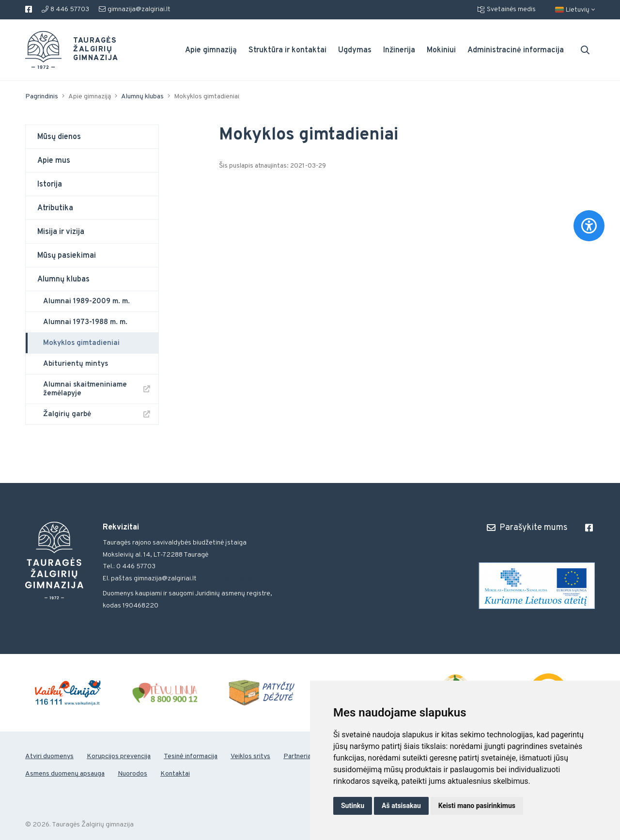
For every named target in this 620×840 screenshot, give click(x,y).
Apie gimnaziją (211, 50)
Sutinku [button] (353, 806)
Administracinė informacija (516, 50)
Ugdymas (355, 50)
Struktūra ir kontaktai (287, 50)
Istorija (50, 185)
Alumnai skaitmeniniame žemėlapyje (85, 389)
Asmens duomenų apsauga (65, 774)
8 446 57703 (65, 9)
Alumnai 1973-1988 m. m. (85, 322)
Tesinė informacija (191, 756)
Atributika (55, 208)
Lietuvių (575, 10)
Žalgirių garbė (67, 414)
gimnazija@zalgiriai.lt (135, 9)
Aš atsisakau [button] (401, 806)
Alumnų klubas (142, 97)
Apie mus (54, 161)
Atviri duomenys (49, 756)
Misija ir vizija (61, 232)
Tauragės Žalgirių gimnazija (90, 50)
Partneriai (298, 756)
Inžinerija (399, 50)
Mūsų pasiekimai (67, 256)
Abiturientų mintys (76, 364)
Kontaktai (175, 774)
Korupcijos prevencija (119, 756)
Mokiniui (441, 50)
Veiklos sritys (250, 756)
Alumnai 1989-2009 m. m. (86, 302)
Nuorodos (132, 774)
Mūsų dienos (59, 137)
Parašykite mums (527, 528)
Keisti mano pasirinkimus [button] (477, 806)
